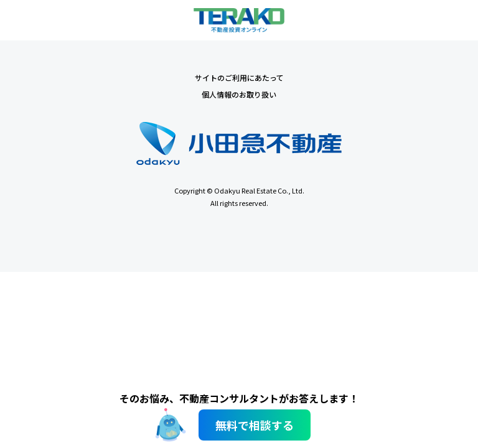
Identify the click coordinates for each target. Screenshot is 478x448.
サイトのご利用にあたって (239, 77)
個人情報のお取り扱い (239, 94)
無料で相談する (255, 425)
